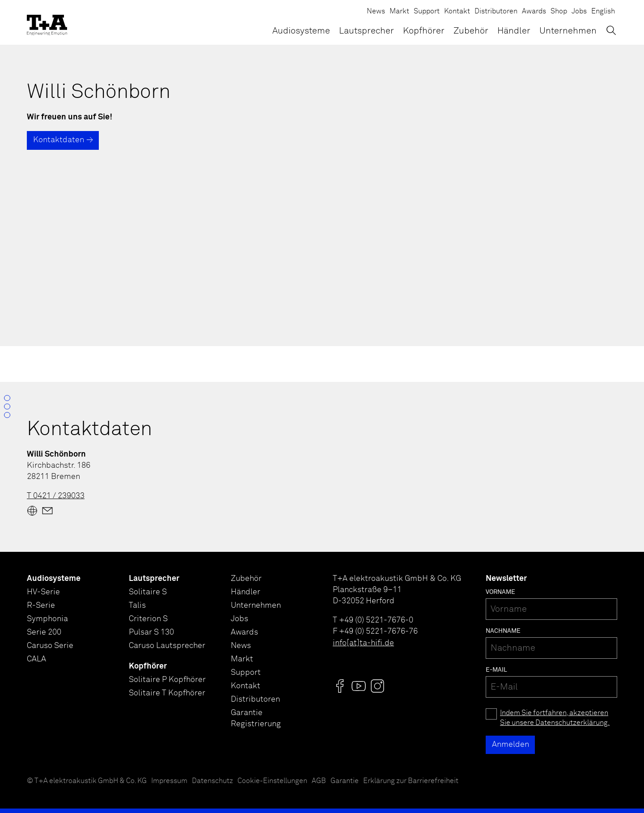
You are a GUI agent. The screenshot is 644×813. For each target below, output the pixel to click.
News (376, 11)
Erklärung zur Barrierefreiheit (411, 781)
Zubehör (471, 31)
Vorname (500, 592)
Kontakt (457, 11)
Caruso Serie (50, 646)
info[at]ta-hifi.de (363, 643)
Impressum (169, 781)
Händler (514, 31)
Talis (137, 606)
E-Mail (496, 670)
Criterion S (148, 619)
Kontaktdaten (59, 140)
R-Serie (41, 606)
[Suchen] (611, 30)
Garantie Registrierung (256, 718)
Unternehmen (568, 31)
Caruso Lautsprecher (167, 646)
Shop (559, 11)
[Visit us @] (340, 686)
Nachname (503, 631)
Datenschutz (212, 781)
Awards (534, 11)
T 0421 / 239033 (56, 496)
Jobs (579, 11)
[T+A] (47, 22)
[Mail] (47, 511)
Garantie (345, 781)
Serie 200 (44, 632)
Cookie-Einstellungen (272, 781)
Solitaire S (148, 592)
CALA (36, 659)
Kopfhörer (424, 31)
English (603, 11)
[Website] (32, 511)
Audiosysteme (301, 31)
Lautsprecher (366, 31)
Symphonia (47, 619)
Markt (399, 11)
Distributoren (496, 11)
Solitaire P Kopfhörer (167, 680)
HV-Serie (43, 592)
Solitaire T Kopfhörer (167, 693)
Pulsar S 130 (151, 632)
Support (427, 11)
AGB (319, 781)
